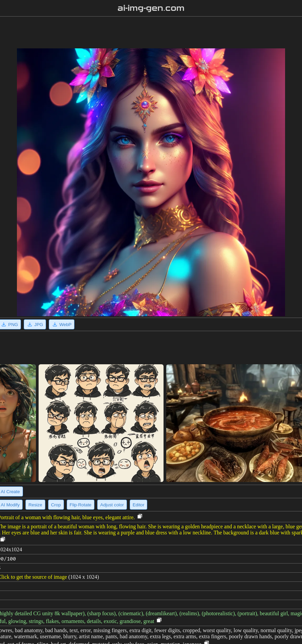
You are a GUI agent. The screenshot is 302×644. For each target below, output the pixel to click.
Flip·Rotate (81, 505)
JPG (35, 324)
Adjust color (112, 505)
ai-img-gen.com (151, 8)
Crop (56, 505)
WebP (62, 324)
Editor (139, 505)
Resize (35, 505)
